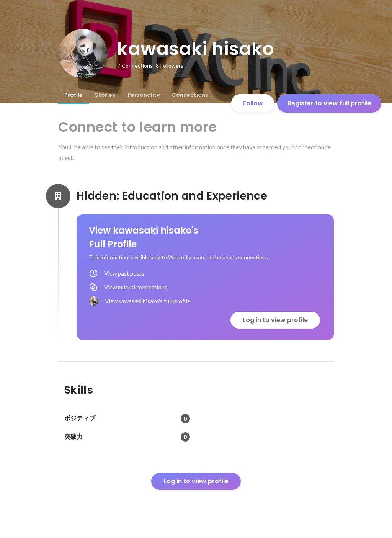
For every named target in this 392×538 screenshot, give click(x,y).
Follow (253, 103)
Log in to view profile (275, 320)
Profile (73, 95)
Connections (190, 95)
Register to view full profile (329, 103)
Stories (105, 95)
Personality (144, 95)
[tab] (73, 95)
